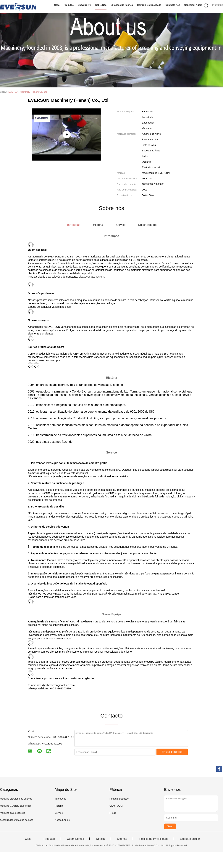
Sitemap (122, 839)
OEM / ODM (116, 806)
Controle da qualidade (149, 5)
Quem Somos (75, 839)
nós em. (100, 277)
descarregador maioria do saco (17, 820)
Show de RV (84, 5)
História (59, 806)
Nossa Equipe (62, 820)
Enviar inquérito (172, 752)
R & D (113, 813)
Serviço (59, 813)
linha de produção (119, 799)
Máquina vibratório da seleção (16, 799)
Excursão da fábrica (122, 5)
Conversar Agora (193, 5)
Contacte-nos (173, 5)
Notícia (100, 839)
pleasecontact (87, 277)
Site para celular (190, 839)
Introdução (60, 799)
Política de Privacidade (154, 839)
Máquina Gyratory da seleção (16, 806)
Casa (57, 5)
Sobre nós (101, 5)
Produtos (69, 5)
